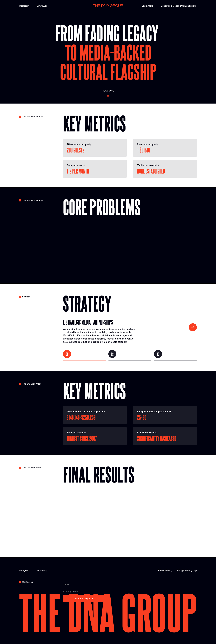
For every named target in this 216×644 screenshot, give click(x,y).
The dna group (108, 611)
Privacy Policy (165, 570)
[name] (128, 584)
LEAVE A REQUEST (84, 599)
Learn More (148, 6)
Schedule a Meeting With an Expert (178, 6)
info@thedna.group (187, 570)
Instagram (24, 6)
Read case (108, 91)
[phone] (128, 592)
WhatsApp (42, 6)
